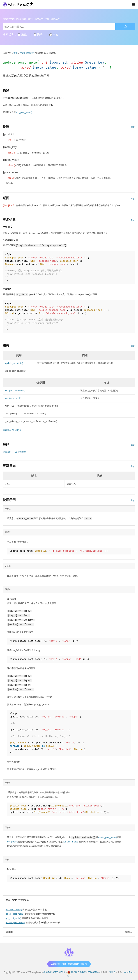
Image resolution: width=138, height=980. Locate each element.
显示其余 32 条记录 (12, 430)
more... (128, 929)
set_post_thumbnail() (15, 390)
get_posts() (13, 839)
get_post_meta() (13, 916)
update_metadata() (14, 362)
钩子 (38, 34)
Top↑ (133, 127)
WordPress (18, 4)
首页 (16, 53)
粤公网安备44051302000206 (85, 970)
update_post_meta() (15, 920)
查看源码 (7, 451)
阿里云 (112, 970)
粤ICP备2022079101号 (54, 970)
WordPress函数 (27, 53)
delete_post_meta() (15, 911)
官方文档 (21, 451)
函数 (22, 34)
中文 (54, 34)
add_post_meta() (14, 907)
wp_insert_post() (13, 397)
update (9, 929)
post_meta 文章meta (17, 897)
